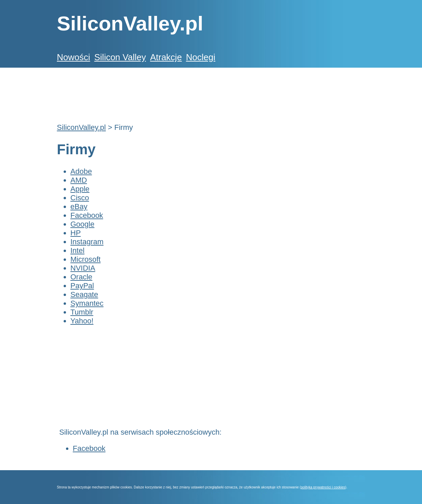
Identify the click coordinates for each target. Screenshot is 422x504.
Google (82, 224)
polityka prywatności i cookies (323, 487)
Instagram (87, 242)
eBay (79, 207)
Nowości (73, 57)
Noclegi (201, 57)
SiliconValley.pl (81, 127)
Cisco (80, 198)
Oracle (81, 277)
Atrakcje (166, 57)
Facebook (87, 215)
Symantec (87, 303)
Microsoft (85, 259)
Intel (77, 250)
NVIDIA (83, 268)
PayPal (82, 286)
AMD (79, 180)
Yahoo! (82, 321)
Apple (80, 189)
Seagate (84, 294)
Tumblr (82, 312)
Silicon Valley (120, 57)
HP (76, 233)
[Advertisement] (180, 92)
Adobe (81, 171)
